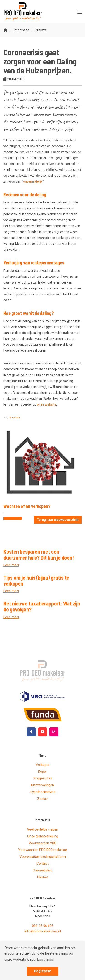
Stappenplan (42, 778)
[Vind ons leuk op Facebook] (31, 732)
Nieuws (43, 877)
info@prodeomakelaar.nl (43, 931)
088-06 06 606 (43, 926)
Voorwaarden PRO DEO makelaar (43, 850)
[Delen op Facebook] (8, 518)
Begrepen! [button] (42, 971)
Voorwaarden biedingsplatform (43, 857)
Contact (42, 863)
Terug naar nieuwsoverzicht (58, 520)
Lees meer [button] (46, 959)
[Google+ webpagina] (54, 732)
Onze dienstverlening (43, 836)
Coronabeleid (42, 870)
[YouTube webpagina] (43, 732)
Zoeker (42, 799)
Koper (42, 772)
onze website (47, 404)
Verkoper (43, 765)
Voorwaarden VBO (43, 843)
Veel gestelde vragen (42, 829)
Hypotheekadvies (43, 792)
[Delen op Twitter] (17, 518)
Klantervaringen (42, 785)
